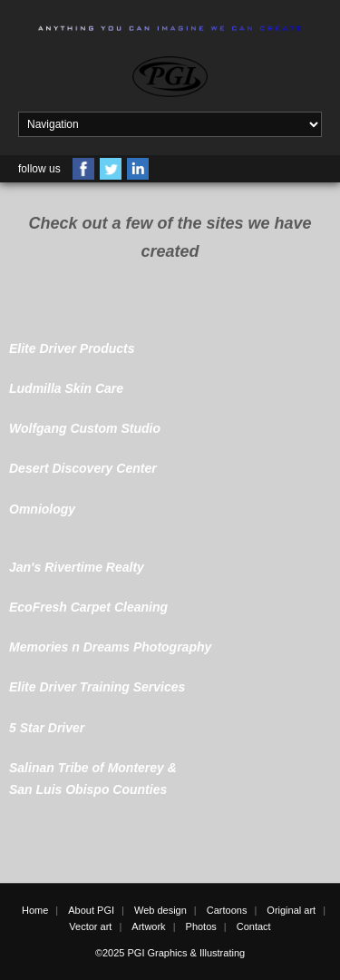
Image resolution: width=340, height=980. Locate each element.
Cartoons (227, 910)
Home (35, 910)
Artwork (148, 926)
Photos (201, 926)
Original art (291, 910)
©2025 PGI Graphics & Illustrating (170, 953)
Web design (160, 910)
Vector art (90, 926)
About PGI (91, 910)
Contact (254, 926)
